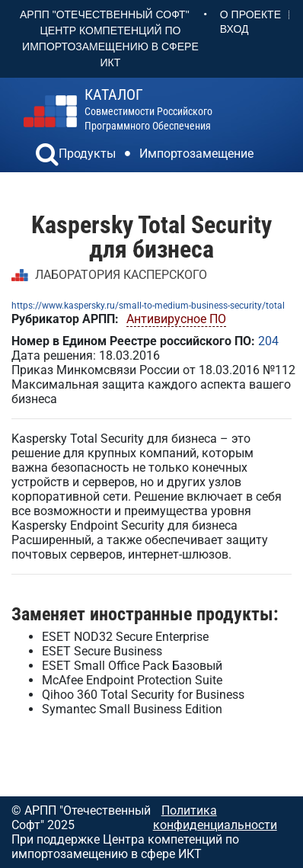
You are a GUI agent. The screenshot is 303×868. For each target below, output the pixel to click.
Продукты (87, 154)
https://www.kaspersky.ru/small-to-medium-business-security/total (148, 306)
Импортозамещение (196, 154)
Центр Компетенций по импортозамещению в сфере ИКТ (110, 46)
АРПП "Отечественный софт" (105, 14)
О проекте (250, 14)
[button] (47, 156)
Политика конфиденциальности (215, 818)
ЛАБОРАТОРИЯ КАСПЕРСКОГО (121, 275)
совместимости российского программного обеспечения (148, 109)
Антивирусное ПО (176, 319)
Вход (234, 29)
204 (268, 341)
